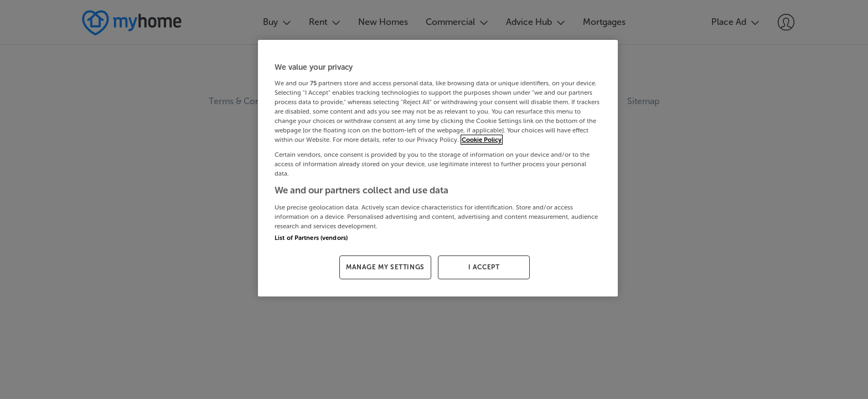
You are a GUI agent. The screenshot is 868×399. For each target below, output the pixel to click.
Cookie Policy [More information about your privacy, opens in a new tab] (482, 140)
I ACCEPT (484, 267)
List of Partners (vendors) (311, 238)
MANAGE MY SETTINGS (385, 267)
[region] (438, 168)
